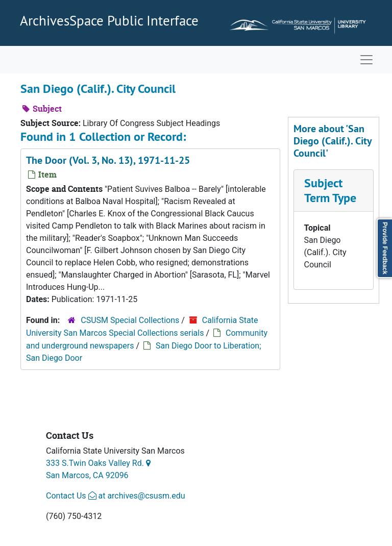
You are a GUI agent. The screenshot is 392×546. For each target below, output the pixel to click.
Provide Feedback (385, 248)
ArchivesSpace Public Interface (109, 20)
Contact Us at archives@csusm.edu (115, 496)
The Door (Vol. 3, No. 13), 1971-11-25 (108, 160)
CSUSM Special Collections (130, 320)
